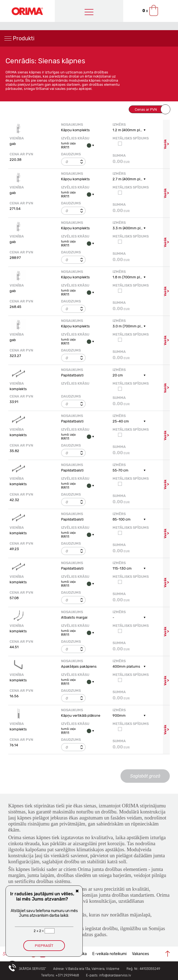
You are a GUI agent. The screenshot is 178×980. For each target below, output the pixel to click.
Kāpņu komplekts (75, 130)
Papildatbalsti (72, 375)
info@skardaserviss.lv (115, 975)
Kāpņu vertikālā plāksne (81, 715)
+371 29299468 (67, 975)
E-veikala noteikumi (109, 954)
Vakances (140, 954)
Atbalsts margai (74, 617)
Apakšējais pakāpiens (79, 666)
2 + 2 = (39, 931)
